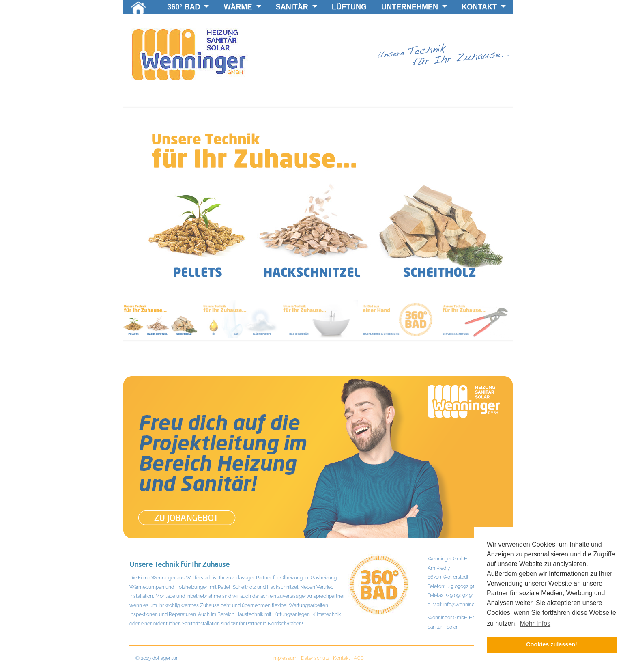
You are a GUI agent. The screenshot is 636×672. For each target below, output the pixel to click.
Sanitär (297, 7)
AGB (359, 658)
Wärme (243, 7)
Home (138, 9)
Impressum (285, 658)
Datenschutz (315, 658)
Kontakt (342, 658)
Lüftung (349, 7)
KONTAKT (484, 7)
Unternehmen (414, 7)
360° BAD (188, 7)
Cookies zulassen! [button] (552, 644)
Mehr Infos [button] (535, 624)
